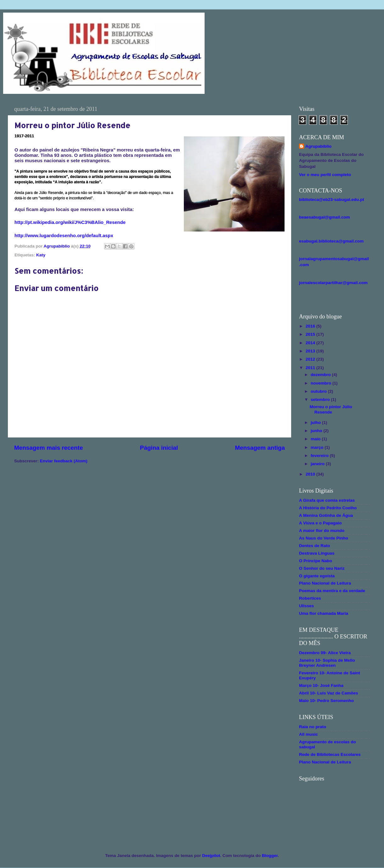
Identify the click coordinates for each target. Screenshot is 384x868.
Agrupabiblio (318, 146)
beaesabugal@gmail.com (325, 217)
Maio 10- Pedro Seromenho (326, 701)
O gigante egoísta (317, 576)
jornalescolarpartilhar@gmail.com (333, 283)
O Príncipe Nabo (316, 561)
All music (308, 734)
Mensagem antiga (260, 448)
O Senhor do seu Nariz (322, 568)
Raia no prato (313, 727)
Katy (41, 255)
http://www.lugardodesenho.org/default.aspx (64, 236)
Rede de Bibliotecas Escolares (330, 754)
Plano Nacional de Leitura (325, 583)
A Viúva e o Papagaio (320, 523)
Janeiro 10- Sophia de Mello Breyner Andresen (327, 663)
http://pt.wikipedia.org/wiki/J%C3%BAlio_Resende (70, 222)
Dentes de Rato (314, 546)
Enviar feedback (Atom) (64, 461)
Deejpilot (211, 856)
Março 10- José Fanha (321, 685)
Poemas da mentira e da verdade (332, 591)
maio (316, 439)
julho (316, 423)
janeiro (318, 464)
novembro (322, 383)
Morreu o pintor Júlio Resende (331, 409)
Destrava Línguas (317, 553)
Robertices (310, 598)
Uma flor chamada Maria (324, 613)
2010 (311, 474)
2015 (311, 334)
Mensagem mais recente (48, 448)
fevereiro (320, 456)
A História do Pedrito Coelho (328, 508)
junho (317, 431)
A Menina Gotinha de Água (326, 515)
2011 (311, 368)
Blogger (270, 856)
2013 (311, 351)
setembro (321, 400)
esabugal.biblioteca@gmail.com (331, 241)
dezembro (321, 375)
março (318, 447)
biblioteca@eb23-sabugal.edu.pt (332, 200)
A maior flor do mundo (322, 531)
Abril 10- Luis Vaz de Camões (329, 693)
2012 (311, 359)
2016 (311, 326)
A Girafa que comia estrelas (327, 500)
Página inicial (159, 448)
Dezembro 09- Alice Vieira (325, 653)
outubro (319, 391)
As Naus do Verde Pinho (324, 538)
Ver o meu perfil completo (325, 175)
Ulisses (306, 606)
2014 (311, 343)
